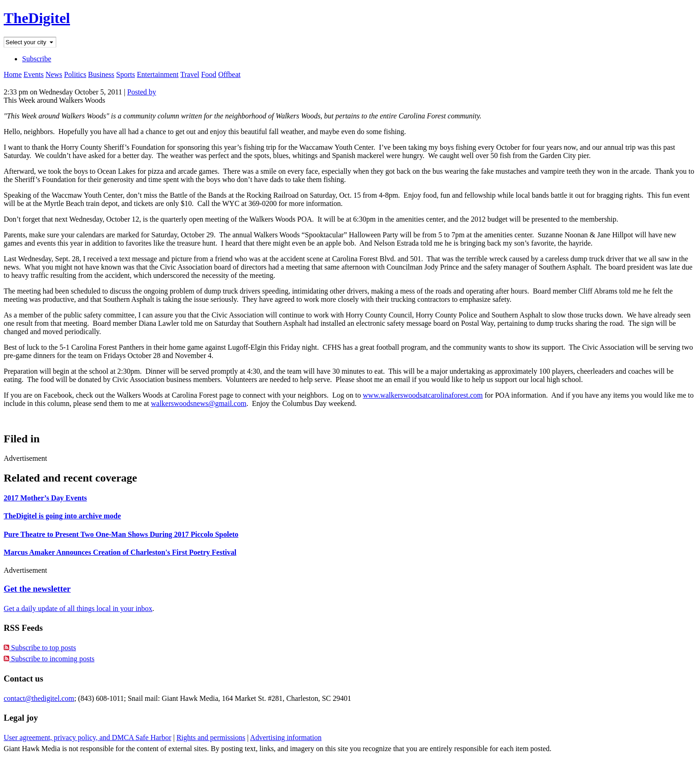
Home (13, 74)
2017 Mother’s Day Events (45, 498)
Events (34, 74)
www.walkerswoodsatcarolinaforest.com (423, 395)
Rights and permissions (211, 737)
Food (209, 74)
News (54, 74)
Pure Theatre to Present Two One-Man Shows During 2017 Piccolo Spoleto (121, 534)
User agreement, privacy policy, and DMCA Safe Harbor (88, 737)
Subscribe (37, 59)
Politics (75, 74)
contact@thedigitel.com (39, 698)
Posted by (142, 92)
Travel (190, 74)
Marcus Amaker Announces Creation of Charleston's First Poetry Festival (120, 552)
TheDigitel (37, 18)
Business (101, 74)
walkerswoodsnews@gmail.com (198, 403)
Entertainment (158, 74)
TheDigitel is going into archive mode (62, 516)
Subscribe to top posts (40, 648)
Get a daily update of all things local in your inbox (78, 608)
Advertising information (286, 737)
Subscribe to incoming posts (49, 659)
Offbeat (229, 74)
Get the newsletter (37, 589)
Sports (126, 74)
